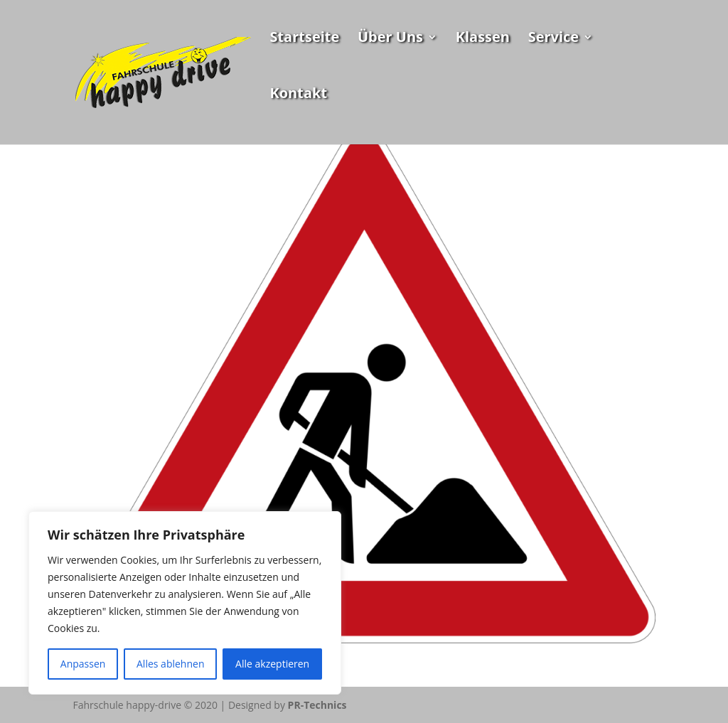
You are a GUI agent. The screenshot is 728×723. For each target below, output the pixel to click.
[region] (185, 603)
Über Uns (390, 39)
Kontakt (298, 95)
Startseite (304, 39)
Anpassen (83, 664)
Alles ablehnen (170, 664)
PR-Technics (317, 705)
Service (554, 39)
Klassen (483, 39)
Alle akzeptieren (272, 664)
